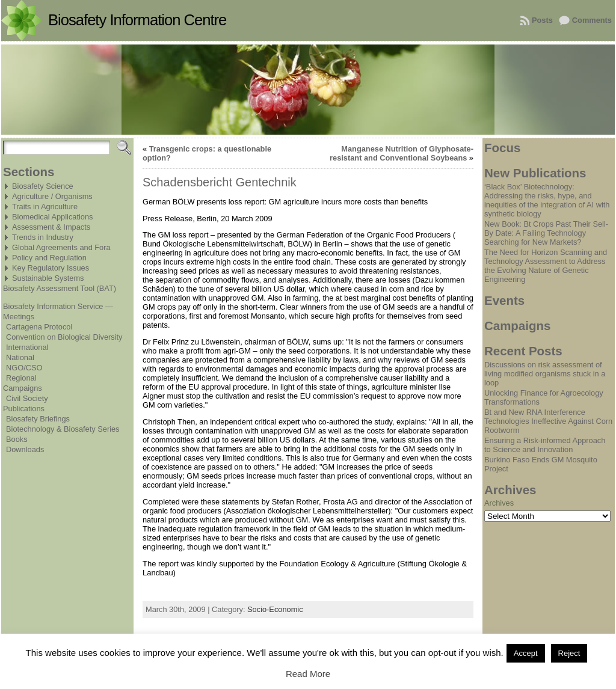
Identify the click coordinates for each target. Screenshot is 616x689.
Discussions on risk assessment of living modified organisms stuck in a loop (545, 374)
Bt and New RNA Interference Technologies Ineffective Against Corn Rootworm (548, 421)
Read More (308, 674)
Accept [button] (526, 653)
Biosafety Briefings (38, 419)
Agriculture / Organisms (52, 196)
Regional (21, 378)
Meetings (19, 317)
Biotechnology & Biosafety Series (63, 429)
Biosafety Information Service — (58, 306)
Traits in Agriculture (45, 207)
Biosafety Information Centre (137, 20)
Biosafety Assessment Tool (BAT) (60, 288)
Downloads (25, 449)
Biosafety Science (43, 186)
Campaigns (23, 388)
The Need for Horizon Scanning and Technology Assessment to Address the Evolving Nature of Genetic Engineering (546, 266)
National (20, 357)
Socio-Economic (275, 609)
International (27, 347)
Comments (592, 20)
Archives (499, 503)
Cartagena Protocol (39, 327)
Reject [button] (569, 653)
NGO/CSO (24, 368)
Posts (542, 20)
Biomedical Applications (52, 217)
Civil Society (27, 398)
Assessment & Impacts (51, 227)
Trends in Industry (43, 237)
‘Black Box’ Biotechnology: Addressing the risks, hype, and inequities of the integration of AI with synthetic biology (547, 200)
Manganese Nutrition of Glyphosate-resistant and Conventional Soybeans (402, 153)
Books (17, 439)
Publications (24, 409)
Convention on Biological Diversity (64, 337)
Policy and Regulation (49, 258)
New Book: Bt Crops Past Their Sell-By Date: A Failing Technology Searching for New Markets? (546, 233)
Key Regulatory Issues (51, 268)
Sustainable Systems (48, 278)
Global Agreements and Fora (61, 247)
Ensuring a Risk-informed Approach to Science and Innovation (545, 445)
